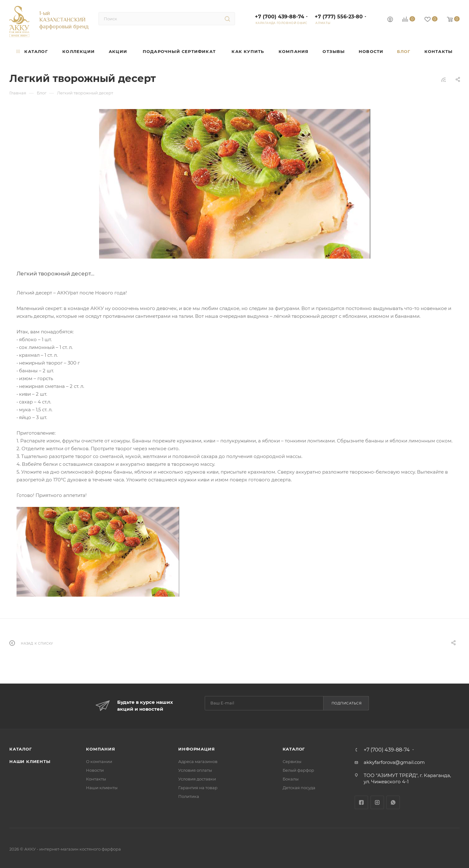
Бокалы (291, 779)
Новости (95, 770)
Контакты (96, 779)
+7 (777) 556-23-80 (339, 17)
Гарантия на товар (198, 788)
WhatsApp (393, 802)
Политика (189, 796)
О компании (99, 761)
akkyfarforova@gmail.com (394, 762)
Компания (100, 749)
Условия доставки (197, 779)
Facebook (361, 802)
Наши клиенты (30, 761)
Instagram (377, 802)
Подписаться (347, 703)
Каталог (21, 749)
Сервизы (292, 761)
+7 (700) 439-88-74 (280, 17)
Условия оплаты (195, 770)
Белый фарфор (298, 770)
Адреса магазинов (198, 761)
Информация (196, 749)
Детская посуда (299, 788)
